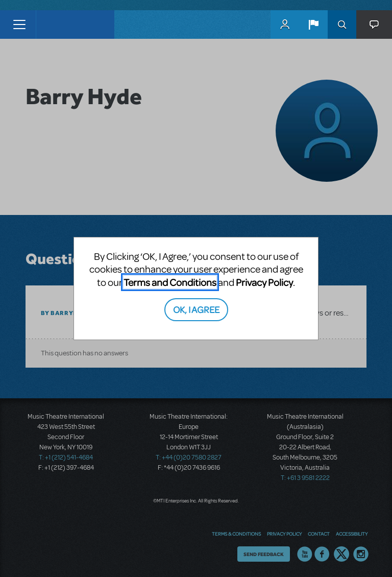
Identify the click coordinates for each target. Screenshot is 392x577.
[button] (313, 25)
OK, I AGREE (196, 309)
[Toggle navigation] (19, 25)
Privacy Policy (264, 282)
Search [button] (342, 25)
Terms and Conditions (170, 282)
